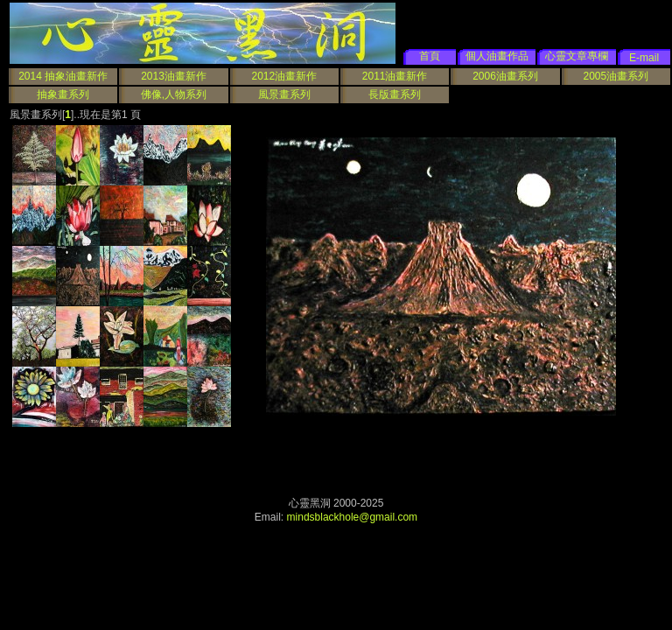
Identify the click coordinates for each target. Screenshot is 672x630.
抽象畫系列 (63, 94)
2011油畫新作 (395, 76)
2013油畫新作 (174, 76)
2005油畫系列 (616, 76)
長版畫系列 (395, 94)
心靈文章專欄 (577, 56)
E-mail (644, 58)
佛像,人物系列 (174, 94)
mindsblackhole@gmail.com (353, 517)
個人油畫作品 (497, 56)
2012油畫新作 (284, 76)
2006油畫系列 (505, 76)
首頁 (430, 56)
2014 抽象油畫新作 (63, 76)
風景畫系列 (284, 94)
